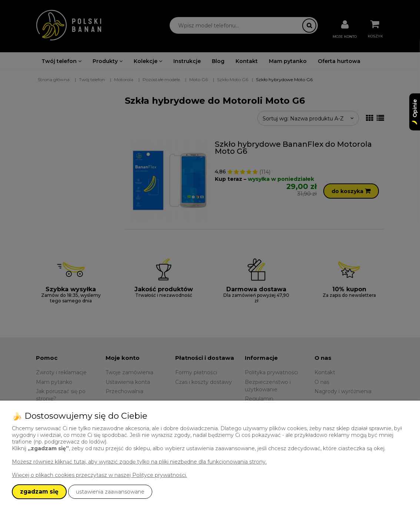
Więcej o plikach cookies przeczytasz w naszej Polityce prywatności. (99, 475)
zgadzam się (39, 492)
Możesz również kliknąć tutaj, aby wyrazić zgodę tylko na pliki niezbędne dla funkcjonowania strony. (139, 462)
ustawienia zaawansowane (110, 492)
